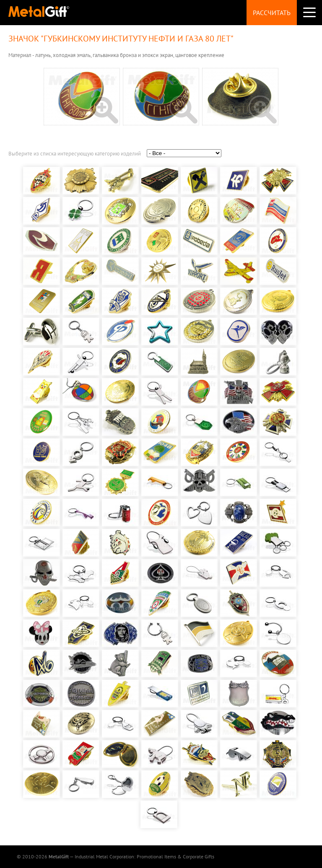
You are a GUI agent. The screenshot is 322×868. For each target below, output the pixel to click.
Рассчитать (272, 13)
